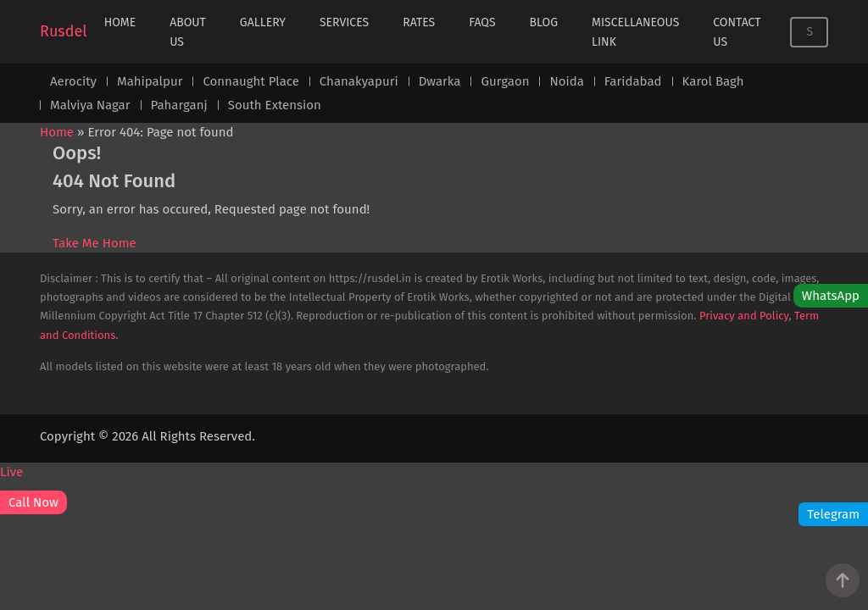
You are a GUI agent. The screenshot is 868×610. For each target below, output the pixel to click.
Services (344, 22)
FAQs (482, 22)
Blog (544, 22)
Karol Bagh (713, 81)
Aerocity (73, 81)
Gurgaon (505, 81)
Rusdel (64, 31)
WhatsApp (831, 296)
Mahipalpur (150, 81)
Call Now (33, 502)
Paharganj (179, 105)
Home (120, 22)
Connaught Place (250, 81)
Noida (566, 81)
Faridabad (633, 81)
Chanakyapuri (359, 81)
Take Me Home (95, 243)
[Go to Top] (843, 580)
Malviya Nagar (90, 105)
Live (11, 472)
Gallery (263, 22)
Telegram (833, 514)
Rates (419, 22)
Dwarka (440, 81)
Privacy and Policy (744, 316)
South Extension (275, 105)
